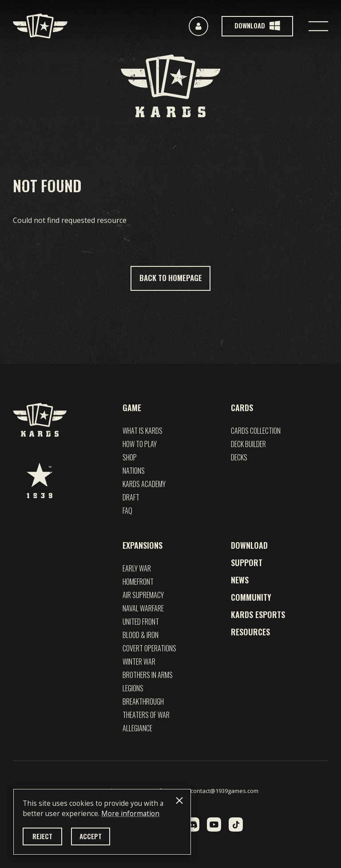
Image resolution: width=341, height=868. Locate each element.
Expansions (143, 545)
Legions (133, 688)
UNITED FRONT (141, 622)
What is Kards (143, 431)
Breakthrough (143, 702)
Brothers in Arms (148, 675)
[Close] (179, 801)
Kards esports (258, 614)
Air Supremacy (143, 595)
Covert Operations (149, 648)
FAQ (127, 511)
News (240, 580)
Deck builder (248, 444)
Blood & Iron (141, 635)
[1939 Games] (40, 480)
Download (249, 545)
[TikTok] (236, 824)
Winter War (139, 662)
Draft (131, 497)
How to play (140, 444)
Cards (242, 408)
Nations (134, 471)
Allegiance (137, 728)
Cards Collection (256, 431)
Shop (130, 457)
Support (247, 563)
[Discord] (192, 824)
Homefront (138, 582)
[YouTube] (214, 824)
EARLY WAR (137, 568)
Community (251, 597)
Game (132, 408)
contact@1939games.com (224, 791)
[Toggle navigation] (318, 26)
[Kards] (40, 26)
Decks (239, 457)
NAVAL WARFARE (143, 608)
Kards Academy (144, 484)
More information (130, 814)
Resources (250, 632)
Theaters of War (146, 715)
